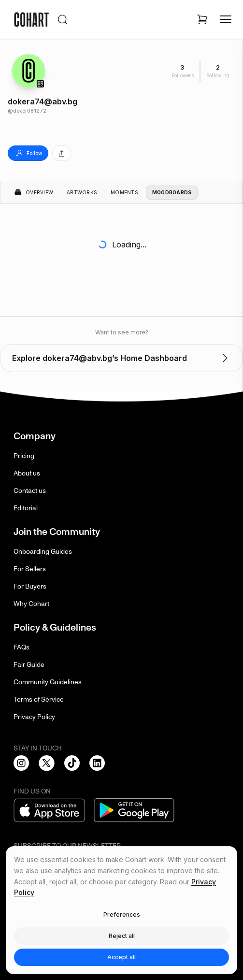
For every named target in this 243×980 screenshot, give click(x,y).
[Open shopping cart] (202, 19)
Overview (34, 192)
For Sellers (30, 569)
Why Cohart (31, 604)
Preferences (122, 915)
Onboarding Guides (43, 552)
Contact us (30, 491)
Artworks (82, 192)
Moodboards (172, 192)
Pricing (24, 456)
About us (27, 473)
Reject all (122, 936)
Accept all (121, 957)
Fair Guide (29, 665)
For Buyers (30, 586)
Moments (124, 192)
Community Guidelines (48, 682)
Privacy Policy (34, 717)
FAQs (21, 647)
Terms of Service (39, 699)
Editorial (26, 508)
